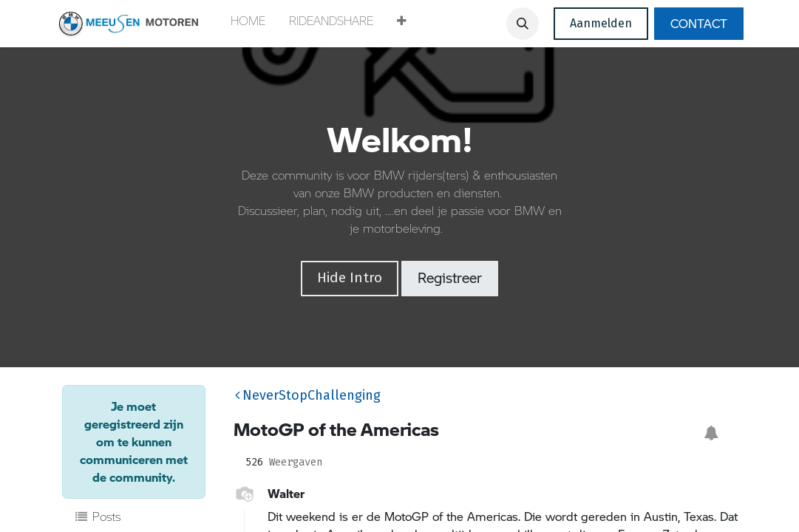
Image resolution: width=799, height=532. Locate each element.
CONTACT (699, 23)
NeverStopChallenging (308, 395)
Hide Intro (350, 277)
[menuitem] (248, 24)
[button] (402, 24)
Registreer (450, 277)
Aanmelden (601, 23)
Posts (98, 516)
